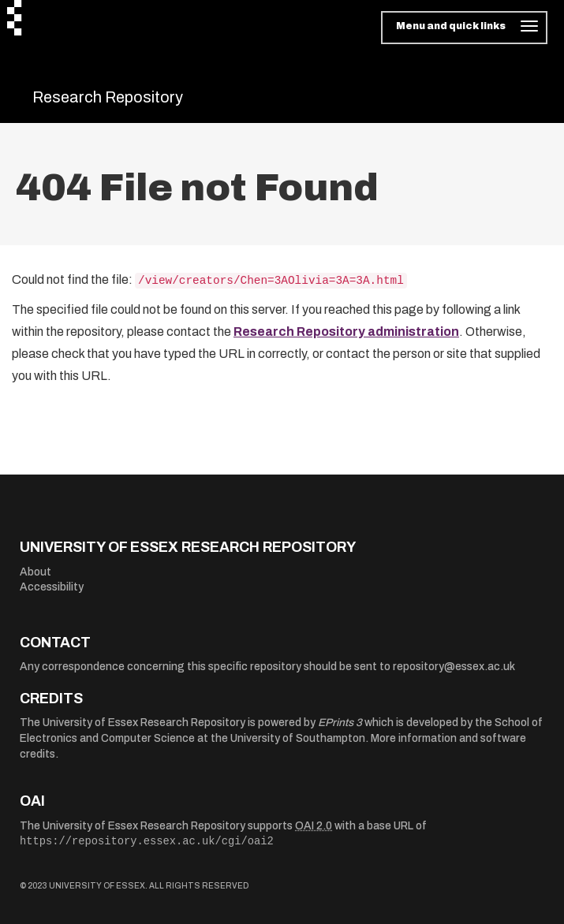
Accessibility (52, 587)
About (35, 572)
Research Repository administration (346, 332)
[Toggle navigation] (464, 28)
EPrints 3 (340, 723)
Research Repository (108, 97)
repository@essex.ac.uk (454, 667)
